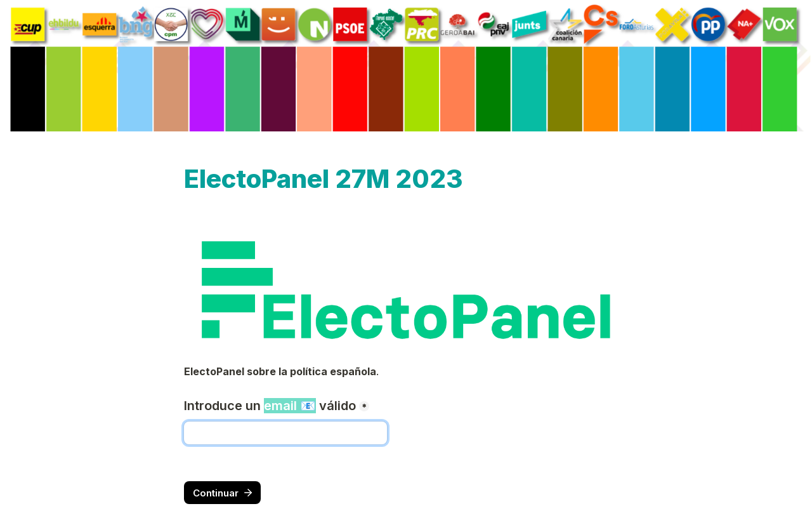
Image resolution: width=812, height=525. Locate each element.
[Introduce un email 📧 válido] (285, 433)
